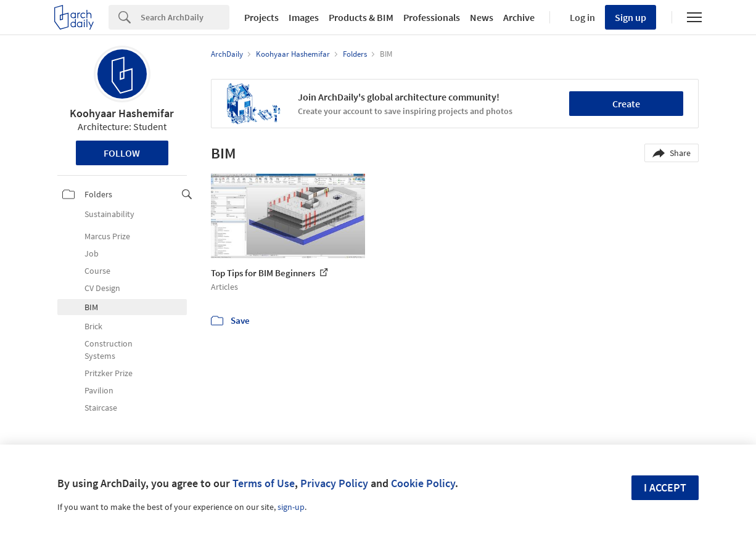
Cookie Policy (423, 483)
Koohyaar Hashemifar (122, 113)
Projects (261, 17)
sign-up (291, 507)
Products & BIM (361, 17)
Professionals (432, 17)
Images (304, 17)
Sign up (631, 17)
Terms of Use (264, 483)
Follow (122, 153)
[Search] (185, 17)
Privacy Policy (334, 483)
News (482, 17)
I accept (665, 487)
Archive (519, 17)
